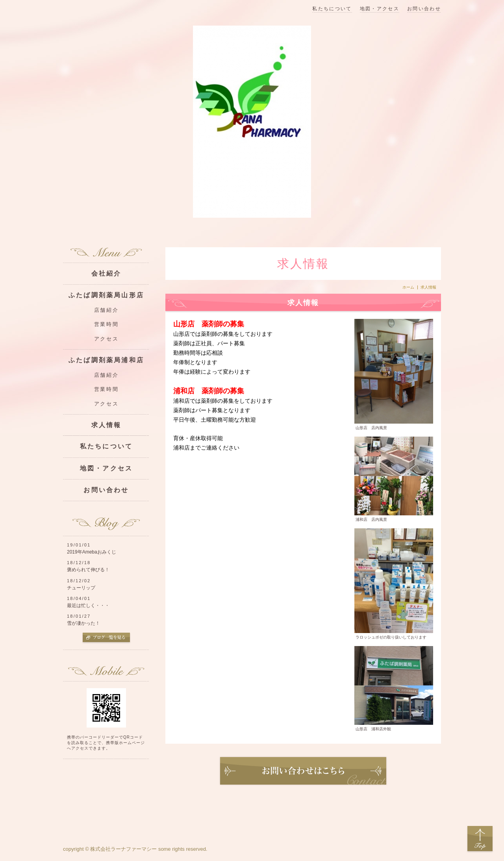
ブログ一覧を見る (106, 638)
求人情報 (107, 425)
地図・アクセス (380, 9)
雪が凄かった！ (83, 623)
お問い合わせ (424, 9)
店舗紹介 (106, 310)
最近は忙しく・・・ (88, 605)
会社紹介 (107, 273)
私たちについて (332, 9)
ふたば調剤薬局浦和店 (106, 360)
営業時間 (106, 324)
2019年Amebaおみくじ (92, 552)
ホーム (408, 287)
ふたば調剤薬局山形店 (106, 295)
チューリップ (81, 588)
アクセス (106, 339)
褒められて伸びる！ (88, 570)
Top (480, 839)
